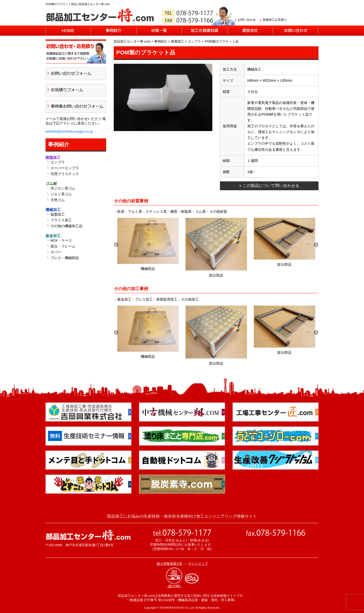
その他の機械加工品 (66, 226)
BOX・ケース (61, 240)
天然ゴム (58, 200)
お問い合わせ (247, 20)
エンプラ (58, 162)
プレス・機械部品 (65, 258)
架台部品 (179, 269)
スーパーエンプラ (65, 168)
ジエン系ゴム (61, 194)
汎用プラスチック (65, 174)
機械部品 (247, 269)
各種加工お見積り (275, 20)
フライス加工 (61, 220)
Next (316, 245)
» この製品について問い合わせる (269, 186)
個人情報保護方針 (170, 564)
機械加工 (53, 210)
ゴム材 (51, 184)
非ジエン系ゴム (63, 188)
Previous (116, 245)
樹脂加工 (53, 157)
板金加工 (53, 236)
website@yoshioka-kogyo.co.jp (69, 131)
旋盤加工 (58, 214)
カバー (56, 252)
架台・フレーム (63, 246)
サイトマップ (198, 564)
